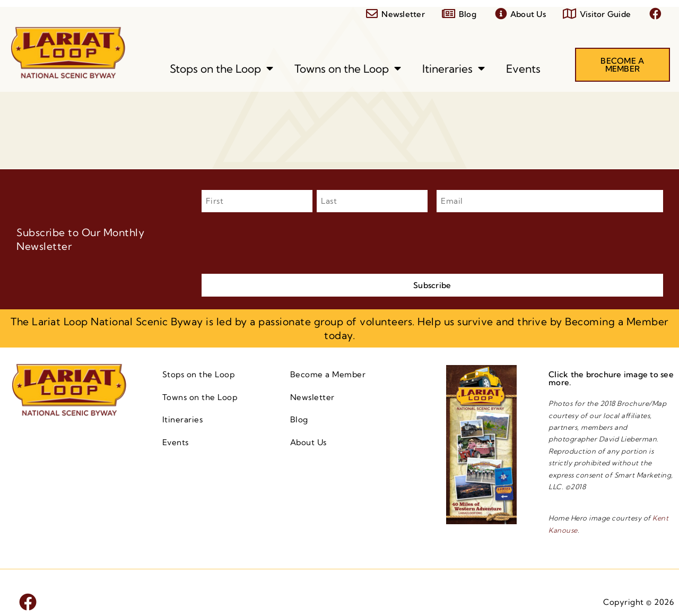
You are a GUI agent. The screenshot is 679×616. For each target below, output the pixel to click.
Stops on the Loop (221, 69)
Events (523, 68)
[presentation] (282, 241)
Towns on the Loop (348, 69)
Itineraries (454, 69)
